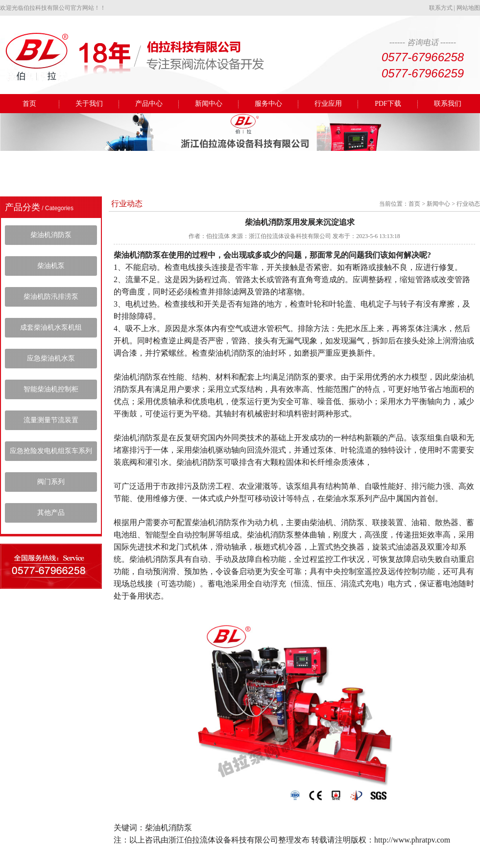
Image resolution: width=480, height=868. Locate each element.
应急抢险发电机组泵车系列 (51, 451)
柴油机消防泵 (51, 235)
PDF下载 (388, 104)
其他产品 (51, 513)
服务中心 (268, 104)
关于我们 (89, 104)
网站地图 (468, 8)
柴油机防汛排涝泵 (51, 297)
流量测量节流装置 (51, 420)
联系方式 (441, 8)
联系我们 (448, 104)
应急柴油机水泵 (51, 358)
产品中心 (149, 104)
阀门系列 (51, 482)
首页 (29, 104)
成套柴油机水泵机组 (51, 327)
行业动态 (468, 204)
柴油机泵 (51, 266)
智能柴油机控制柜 (51, 389)
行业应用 (328, 104)
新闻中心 (209, 104)
